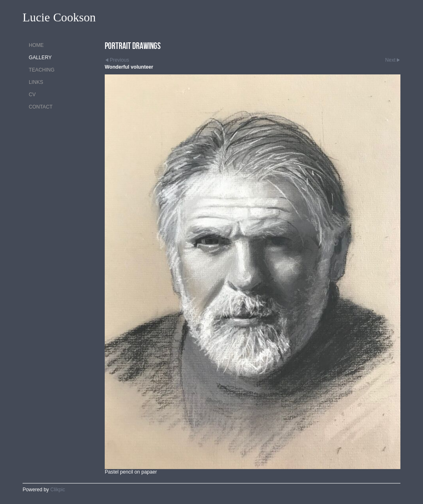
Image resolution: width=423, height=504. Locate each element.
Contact (41, 107)
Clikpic (58, 490)
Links (36, 82)
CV (32, 95)
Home (36, 45)
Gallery (40, 58)
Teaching (42, 70)
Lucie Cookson (59, 17)
